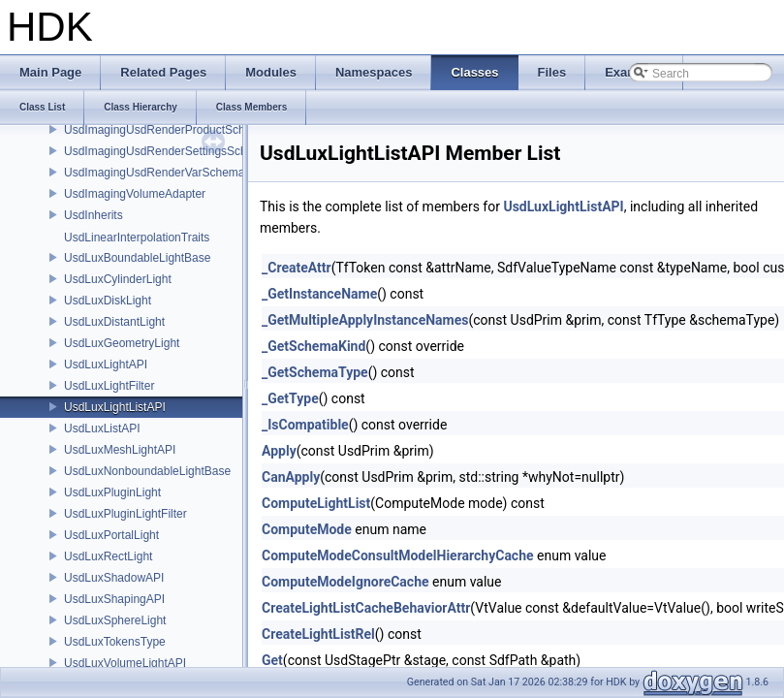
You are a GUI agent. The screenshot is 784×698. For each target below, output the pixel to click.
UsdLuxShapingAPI (114, 599)
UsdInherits (94, 215)
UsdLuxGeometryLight (122, 343)
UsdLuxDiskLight (108, 301)
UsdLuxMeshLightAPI (120, 450)
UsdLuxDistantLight (114, 322)
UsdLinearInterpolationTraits (137, 238)
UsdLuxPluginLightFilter (125, 514)
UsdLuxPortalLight (111, 535)
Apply (279, 451)
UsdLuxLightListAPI (115, 407)
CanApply (291, 477)
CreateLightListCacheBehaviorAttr (366, 608)
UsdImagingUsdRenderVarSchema (155, 173)
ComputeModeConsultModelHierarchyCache (398, 555)
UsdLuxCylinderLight (118, 279)
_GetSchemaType (315, 372)
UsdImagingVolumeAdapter (135, 194)
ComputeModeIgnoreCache (345, 582)
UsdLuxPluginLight (112, 492)
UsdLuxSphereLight (115, 620)
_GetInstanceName (319, 294)
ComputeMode (307, 529)
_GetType (290, 398)
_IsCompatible (305, 425)
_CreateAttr (297, 268)
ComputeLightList (316, 503)
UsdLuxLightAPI (106, 365)
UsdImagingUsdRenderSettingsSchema (167, 151)
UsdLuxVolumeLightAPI (125, 663)
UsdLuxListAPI (102, 428)
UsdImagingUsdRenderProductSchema (166, 130)
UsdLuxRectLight (108, 556)
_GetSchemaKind (314, 346)
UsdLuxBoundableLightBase (137, 258)
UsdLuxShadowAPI (114, 578)
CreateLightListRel (318, 634)
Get (272, 660)
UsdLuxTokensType (115, 642)
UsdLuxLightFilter (109, 386)
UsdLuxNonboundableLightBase (147, 471)
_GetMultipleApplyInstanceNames (365, 320)
